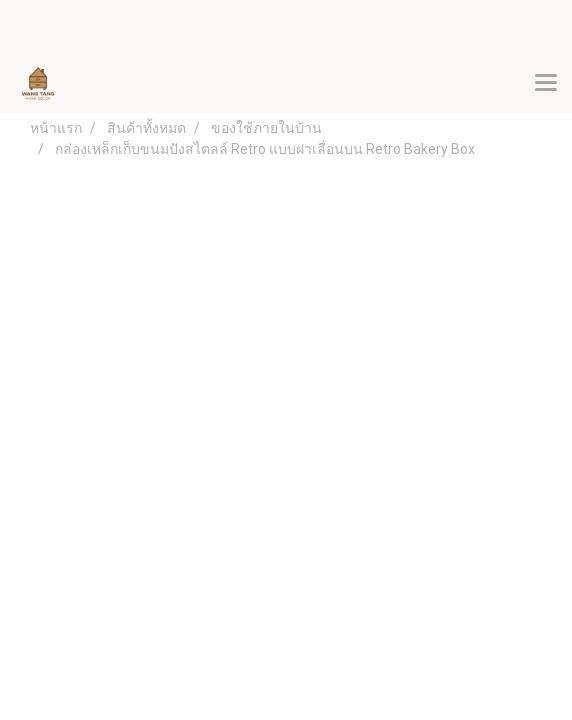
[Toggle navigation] (546, 84)
